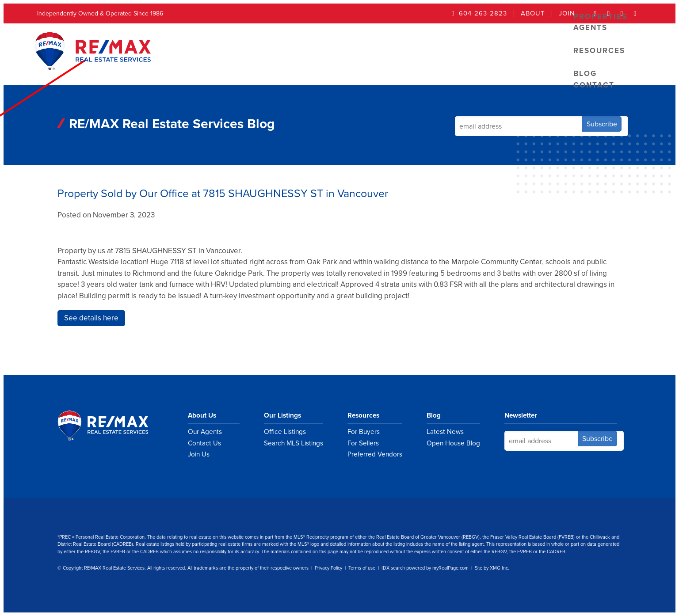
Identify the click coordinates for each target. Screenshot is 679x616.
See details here (91, 318)
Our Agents (205, 432)
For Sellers (363, 443)
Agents (590, 28)
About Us (202, 415)
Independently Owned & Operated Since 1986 (100, 13)
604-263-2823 (483, 13)
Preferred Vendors (375, 454)
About (533, 13)
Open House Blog (453, 443)
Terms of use (362, 568)
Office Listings (285, 432)
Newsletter (521, 415)
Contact (594, 85)
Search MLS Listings (294, 443)
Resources (599, 51)
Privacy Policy (328, 568)
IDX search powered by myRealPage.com (425, 568)
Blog (434, 415)
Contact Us (204, 443)
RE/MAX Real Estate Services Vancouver (113, 426)
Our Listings (282, 415)
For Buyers (364, 432)
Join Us (199, 454)
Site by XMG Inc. (492, 568)
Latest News (445, 432)
